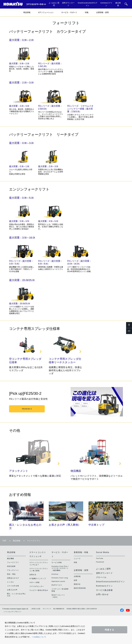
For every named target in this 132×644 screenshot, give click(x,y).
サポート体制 (34, 582)
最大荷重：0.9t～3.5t (19, 221)
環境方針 (77, 584)
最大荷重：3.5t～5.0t (48, 221)
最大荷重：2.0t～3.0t (19, 106)
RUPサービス (57, 585)
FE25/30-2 (27, 409)
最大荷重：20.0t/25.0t (19, 304)
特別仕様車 (11, 566)
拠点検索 (118, 4)
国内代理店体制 (80, 588)
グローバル (101, 577)
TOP (4, 541)
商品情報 (27, 12)
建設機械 (10, 558)
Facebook (100, 562)
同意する (109, 630)
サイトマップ (47, 609)
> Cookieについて (39, 637)
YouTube (100, 558)
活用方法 (33, 575)
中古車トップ (97, 525)
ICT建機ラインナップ (38, 579)
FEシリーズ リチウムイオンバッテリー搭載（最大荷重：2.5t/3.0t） (80, 109)
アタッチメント (19, 471)
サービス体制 (57, 563)
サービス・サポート (69, 12)
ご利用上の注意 (36, 609)
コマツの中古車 (13, 586)
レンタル (10, 582)
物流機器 (76, 471)
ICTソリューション (46, 12)
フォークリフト (13, 562)
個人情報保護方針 (59, 609)
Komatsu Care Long (60, 578)
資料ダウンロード (68, 4)
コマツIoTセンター (37, 586)
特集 (87, 12)
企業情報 (77, 576)
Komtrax (55, 574)
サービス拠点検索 (104, 590)
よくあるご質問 (54, 4)
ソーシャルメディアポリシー (13, 612)
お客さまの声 (12, 590)
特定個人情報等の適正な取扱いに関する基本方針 (82, 609)
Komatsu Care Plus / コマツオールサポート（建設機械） (60, 568)
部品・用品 (11, 574)
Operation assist (58, 581)
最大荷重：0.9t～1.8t (19, 166)
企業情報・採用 (102, 12)
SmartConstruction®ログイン (88, 4)
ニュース (77, 558)
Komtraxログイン (106, 4)
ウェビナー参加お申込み (39, 590)
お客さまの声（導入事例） (65, 525)
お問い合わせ (102, 594)
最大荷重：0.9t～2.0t (19, 64)
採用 (76, 580)
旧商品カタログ (13, 578)
